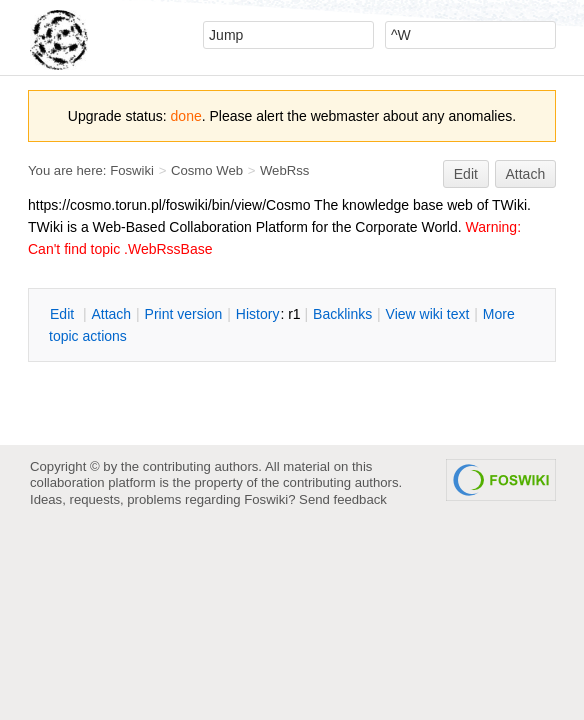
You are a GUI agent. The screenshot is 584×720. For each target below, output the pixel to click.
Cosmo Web (207, 170)
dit (64, 314)
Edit (466, 174)
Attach (526, 174)
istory (258, 314)
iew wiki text (428, 314)
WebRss (284, 170)
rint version (184, 314)
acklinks (342, 314)
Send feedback (343, 499)
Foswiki (132, 170)
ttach (111, 314)
